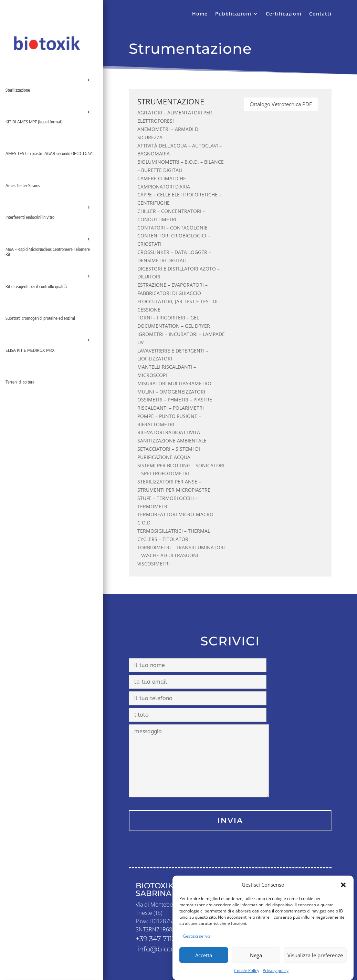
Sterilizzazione (18, 90)
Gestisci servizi (197, 948)
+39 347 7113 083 (163, 939)
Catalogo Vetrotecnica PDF (281, 104)
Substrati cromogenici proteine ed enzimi (40, 318)
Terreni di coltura (20, 382)
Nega (256, 967)
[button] (343, 897)
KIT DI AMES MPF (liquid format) (34, 122)
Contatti (320, 14)
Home (200, 14)
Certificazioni (284, 14)
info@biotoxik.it (164, 949)
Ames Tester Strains (23, 185)
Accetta (204, 967)
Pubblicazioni (233, 14)
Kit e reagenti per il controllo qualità (36, 286)
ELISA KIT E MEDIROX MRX (30, 350)
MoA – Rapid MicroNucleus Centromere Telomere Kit (48, 252)
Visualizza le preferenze (315, 967)
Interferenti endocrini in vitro (30, 217)
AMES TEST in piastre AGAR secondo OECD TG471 (49, 153)
